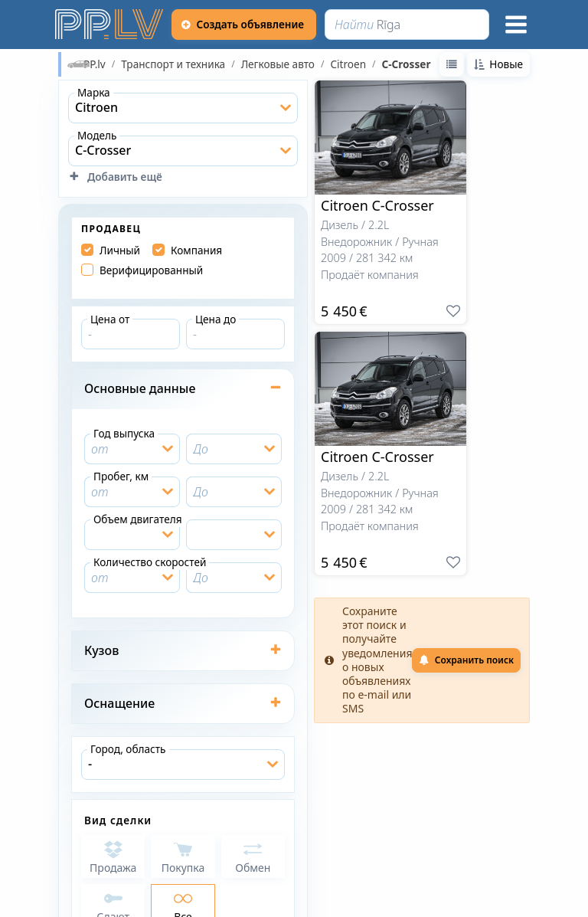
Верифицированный (151, 270)
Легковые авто (278, 64)
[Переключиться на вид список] (452, 64)
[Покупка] (183, 856)
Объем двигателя (138, 519)
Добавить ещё (116, 177)
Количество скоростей (150, 562)
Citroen (348, 64)
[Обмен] (253, 856)
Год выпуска (124, 433)
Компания (196, 251)
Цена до (216, 319)
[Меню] (516, 25)
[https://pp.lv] (110, 25)
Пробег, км (121, 476)
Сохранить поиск (466, 660)
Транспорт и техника (173, 64)
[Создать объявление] (244, 25)
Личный (120, 251)
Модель (97, 135)
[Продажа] (113, 856)
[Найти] (407, 25)
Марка (94, 92)
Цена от (110, 319)
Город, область (128, 749)
